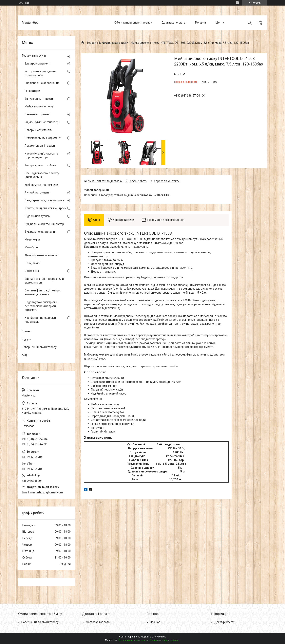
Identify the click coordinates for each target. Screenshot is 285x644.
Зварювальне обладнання (42, 83)
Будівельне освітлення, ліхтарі (45, 224)
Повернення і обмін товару (39, 347)
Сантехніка (32, 271)
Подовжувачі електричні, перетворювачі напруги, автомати (41, 306)
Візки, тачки (32, 263)
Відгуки (27, 339)
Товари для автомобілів (40, 165)
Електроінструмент (37, 64)
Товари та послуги (34, 56)
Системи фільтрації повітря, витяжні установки (43, 292)
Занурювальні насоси (39, 99)
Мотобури (31, 247)
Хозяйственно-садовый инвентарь (40, 320)
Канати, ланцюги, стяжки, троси (46, 208)
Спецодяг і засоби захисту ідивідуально (42, 175)
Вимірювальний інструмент (43, 138)
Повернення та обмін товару (40, 622)
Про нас (27, 331)
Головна (200, 23)
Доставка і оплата (173, 23)
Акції (25, 355)
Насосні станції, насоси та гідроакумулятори (41, 156)
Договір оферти (225, 622)
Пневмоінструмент (37, 114)
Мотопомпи (32, 240)
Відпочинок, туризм (38, 216)
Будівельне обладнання (41, 232)
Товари (91, 43)
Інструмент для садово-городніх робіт (40, 73)
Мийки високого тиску (114, 43)
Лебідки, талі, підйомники (41, 185)
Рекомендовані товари (40, 146)
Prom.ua (161, 637)
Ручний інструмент (37, 193)
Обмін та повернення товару (133, 23)
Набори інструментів (38, 130)
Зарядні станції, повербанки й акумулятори (44, 281)
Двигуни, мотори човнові (41, 255)
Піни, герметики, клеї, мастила (44, 200)
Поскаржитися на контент (133, 640)
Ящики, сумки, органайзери (42, 122)
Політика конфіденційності (165, 640)
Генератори (32, 91)
